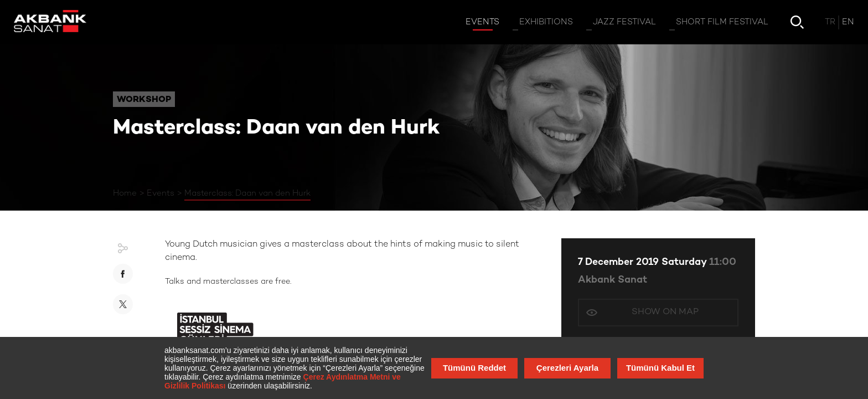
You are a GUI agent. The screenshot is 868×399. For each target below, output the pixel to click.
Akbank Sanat (613, 280)
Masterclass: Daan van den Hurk (247, 193)
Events (161, 193)
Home (125, 193)
